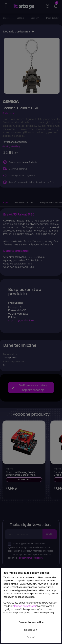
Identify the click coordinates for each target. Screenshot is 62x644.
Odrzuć (31, 637)
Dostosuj (31, 630)
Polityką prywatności (25, 606)
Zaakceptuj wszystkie (31, 622)
